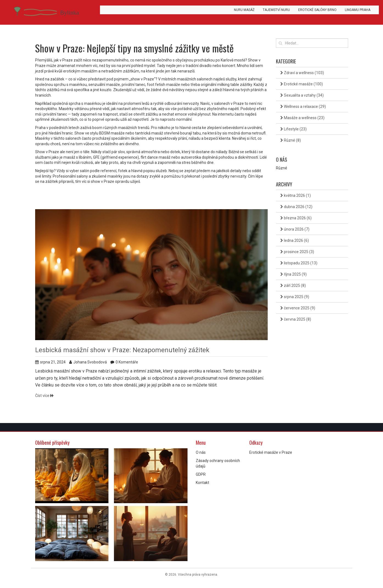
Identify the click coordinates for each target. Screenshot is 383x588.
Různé (291, 140)
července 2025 (298, 308)
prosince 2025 (297, 252)
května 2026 (296, 195)
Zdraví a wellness (302, 73)
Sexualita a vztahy (302, 95)
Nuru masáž (244, 10)
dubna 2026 (296, 207)
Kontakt (202, 483)
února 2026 (295, 229)
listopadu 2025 (299, 263)
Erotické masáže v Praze (271, 452)
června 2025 (296, 319)
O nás (201, 452)
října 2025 (293, 274)
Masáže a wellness (302, 118)
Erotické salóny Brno (317, 10)
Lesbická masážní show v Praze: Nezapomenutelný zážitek (122, 350)
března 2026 (296, 218)
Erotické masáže (302, 84)
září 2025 (293, 285)
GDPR (201, 474)
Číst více (44, 396)
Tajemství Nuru (276, 10)
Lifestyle (293, 129)
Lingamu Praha (358, 10)
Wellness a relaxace (303, 107)
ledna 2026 (295, 240)
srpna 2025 (295, 297)
